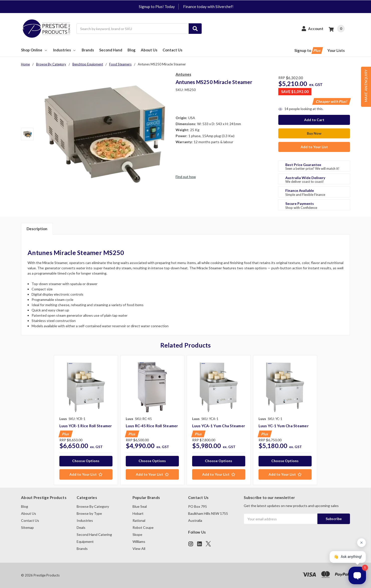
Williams (139, 541)
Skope (137, 534)
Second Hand (111, 50)
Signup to (308, 51)
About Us (149, 50)
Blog (132, 50)
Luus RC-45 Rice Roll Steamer (152, 426)
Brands (88, 50)
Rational (139, 520)
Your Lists (336, 50)
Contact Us (172, 50)
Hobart (138, 513)
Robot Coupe (143, 527)
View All (139, 549)
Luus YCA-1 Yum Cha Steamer (219, 426)
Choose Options (86, 461)
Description (37, 229)
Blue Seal (140, 506)
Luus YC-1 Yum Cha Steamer (284, 426)
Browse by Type (89, 513)
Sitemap (27, 527)
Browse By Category (93, 506)
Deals (81, 527)
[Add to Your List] (86, 474)
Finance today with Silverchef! (208, 7)
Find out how (186, 177)
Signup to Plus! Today (157, 7)
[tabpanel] (86, 420)
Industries (65, 50)
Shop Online (34, 50)
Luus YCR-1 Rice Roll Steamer (86, 426)
